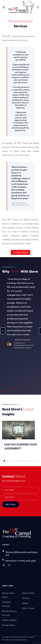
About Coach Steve (8, 595)
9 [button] (28, 461)
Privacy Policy (9, 625)
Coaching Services (6, 604)
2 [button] (7, 461)
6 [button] (19, 461)
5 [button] (16, 461)
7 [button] (22, 461)
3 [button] (10, 461)
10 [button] (31, 461)
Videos (25, 603)
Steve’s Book (28, 593)
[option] (22, 313)
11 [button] (34, 461)
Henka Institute (9, 620)
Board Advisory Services (9, 613)
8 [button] (25, 461)
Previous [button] (3, 331)
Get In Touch (28, 608)
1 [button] (4, 461)
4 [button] (13, 461)
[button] (38, 7)
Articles (26, 598)
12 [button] (37, 461)
